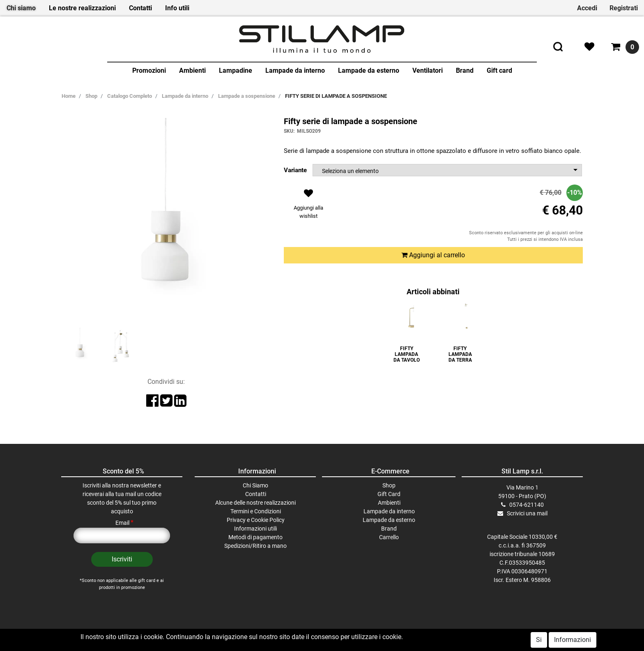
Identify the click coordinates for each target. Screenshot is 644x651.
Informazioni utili (255, 529)
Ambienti (192, 70)
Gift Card (389, 494)
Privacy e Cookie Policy (256, 520)
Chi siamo (21, 8)
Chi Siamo (255, 485)
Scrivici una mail (527, 513)
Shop (389, 485)
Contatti (140, 8)
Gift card (499, 70)
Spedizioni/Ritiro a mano (255, 546)
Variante (295, 170)
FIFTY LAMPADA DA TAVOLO (407, 354)
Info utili (177, 8)
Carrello (389, 537)
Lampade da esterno (369, 70)
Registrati (624, 8)
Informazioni (573, 640)
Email (124, 523)
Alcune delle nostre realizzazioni (255, 503)
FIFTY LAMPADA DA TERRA (460, 354)
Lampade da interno (295, 70)
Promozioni (149, 70)
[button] (309, 206)
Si (539, 640)
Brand (465, 70)
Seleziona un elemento (350, 171)
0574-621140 (527, 505)
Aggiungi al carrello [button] (433, 255)
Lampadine (236, 70)
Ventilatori (428, 70)
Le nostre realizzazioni (82, 8)
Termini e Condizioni (256, 511)
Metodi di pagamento (255, 537)
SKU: (289, 131)
